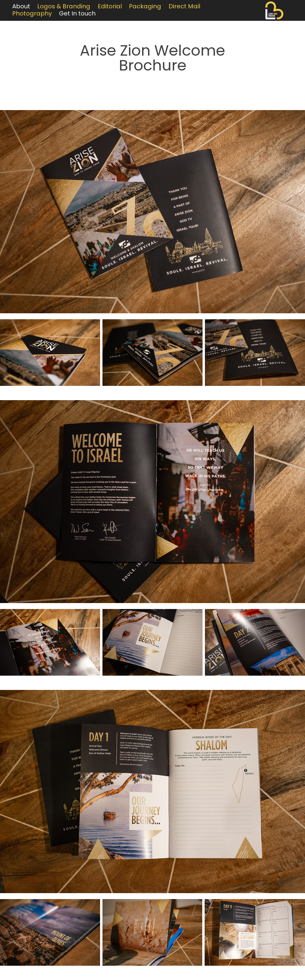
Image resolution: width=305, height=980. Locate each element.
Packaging (145, 7)
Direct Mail (184, 7)
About (21, 7)
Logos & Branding (64, 7)
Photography (32, 14)
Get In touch (77, 14)
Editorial (110, 7)
